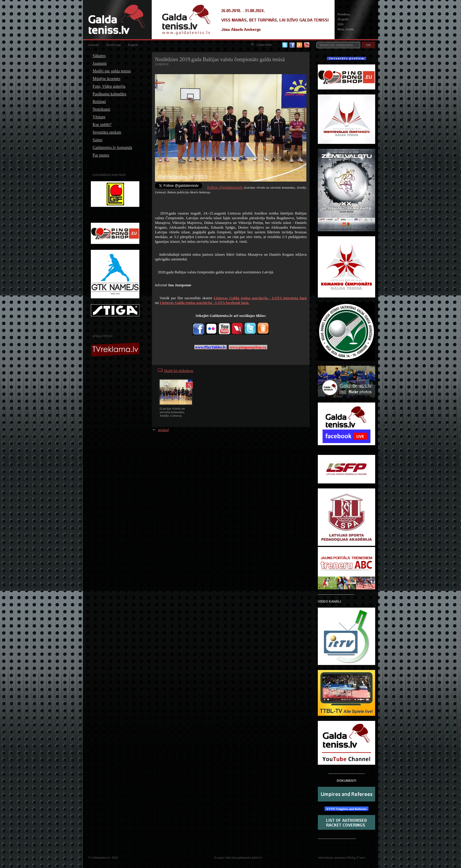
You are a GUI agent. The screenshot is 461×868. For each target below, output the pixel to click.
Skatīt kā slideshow (179, 371)
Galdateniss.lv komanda (112, 148)
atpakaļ (163, 430)
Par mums (101, 155)
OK (369, 45)
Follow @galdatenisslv (225, 187)
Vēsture (99, 117)
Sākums (99, 56)
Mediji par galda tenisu (112, 71)
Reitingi (99, 102)
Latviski (93, 45)
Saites (97, 140)
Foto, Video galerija (109, 86)
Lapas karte (261, 44)
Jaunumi (100, 63)
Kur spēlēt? (102, 125)
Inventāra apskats (107, 132)
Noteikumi (101, 109)
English (133, 45)
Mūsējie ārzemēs (106, 79)
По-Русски (113, 45)
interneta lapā (260, 298)
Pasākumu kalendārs (110, 94)
